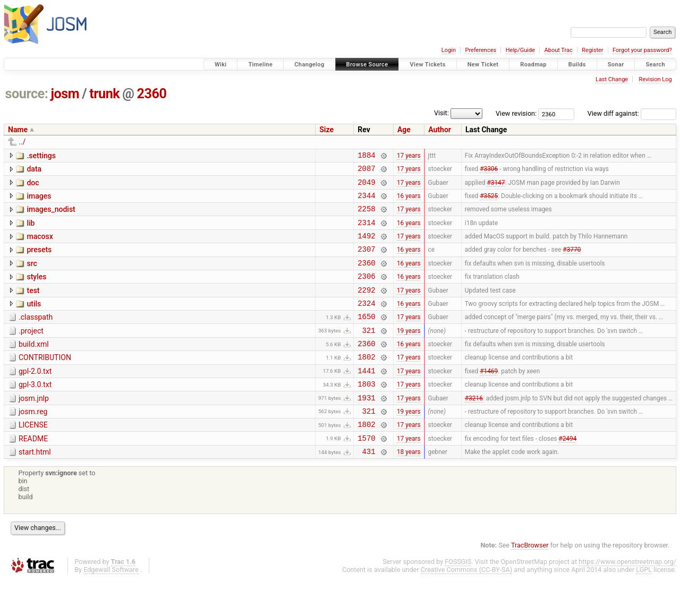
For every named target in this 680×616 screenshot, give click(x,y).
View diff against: (632, 113)
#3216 (474, 427)
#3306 (489, 172)
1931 (366, 428)
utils (34, 321)
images (39, 201)
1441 (366, 397)
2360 (152, 94)
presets (39, 261)
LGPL (644, 606)
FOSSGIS (458, 598)
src (32, 276)
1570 (366, 473)
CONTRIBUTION (45, 381)
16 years (409, 201)
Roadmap (533, 65)
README (33, 472)
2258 (366, 216)
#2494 (567, 473)
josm (65, 94)
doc (33, 186)
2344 (366, 202)
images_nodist (51, 216)
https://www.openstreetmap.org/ (627, 598)
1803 (366, 412)
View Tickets (427, 65)
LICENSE (33, 457)
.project (31, 352)
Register (592, 50)
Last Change (612, 79)
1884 (366, 156)
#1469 (489, 397)
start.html (35, 487)
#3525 (489, 201)
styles (36, 291)
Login (449, 50)
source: (27, 94)
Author (440, 130)
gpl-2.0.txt (35, 397)
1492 (366, 247)
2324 (366, 322)
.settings (41, 156)
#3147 (496, 186)
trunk (104, 94)
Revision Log (655, 79)
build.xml (34, 366)
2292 (366, 307)
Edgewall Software (111, 606)
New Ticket (483, 65)
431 (369, 488)
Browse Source (367, 65)
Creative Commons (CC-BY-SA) (467, 606)
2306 (366, 292)
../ (22, 142)
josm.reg (33, 442)
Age (404, 130)
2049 (366, 187)
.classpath (36, 336)
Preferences (481, 50)
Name (18, 130)
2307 (366, 262)
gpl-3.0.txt (35, 412)
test (33, 306)
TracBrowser (530, 582)
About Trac (559, 50)
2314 (366, 232)
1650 (366, 337)
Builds (577, 65)
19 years (409, 352)
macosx (40, 246)
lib (31, 231)
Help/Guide (520, 50)
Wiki (221, 65)
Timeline (260, 65)
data (34, 170)
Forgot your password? (642, 50)
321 (369, 352)
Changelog (309, 65)
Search (655, 65)
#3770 (572, 262)
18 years (409, 488)
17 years (409, 156)
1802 (366, 382)
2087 (366, 171)
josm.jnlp (34, 427)
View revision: (516, 113)
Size (326, 130)
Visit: (441, 113)
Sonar (616, 65)
